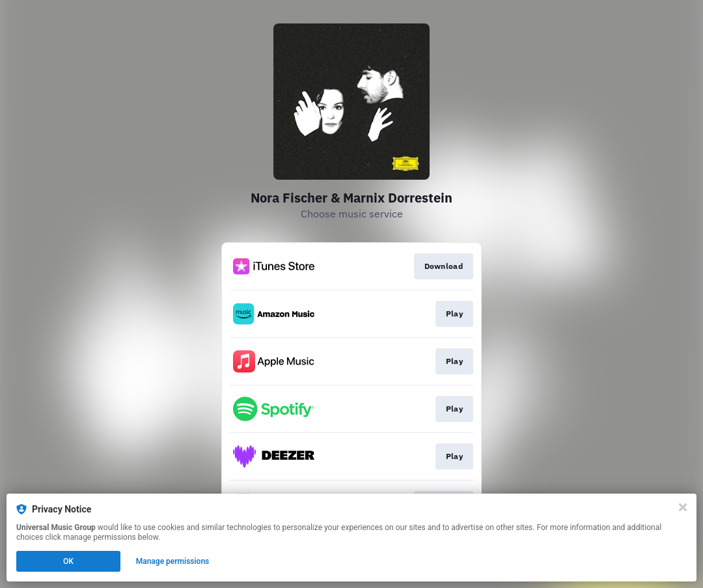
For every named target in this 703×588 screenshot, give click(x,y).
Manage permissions (173, 561)
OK (68, 561)
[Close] (683, 507)
